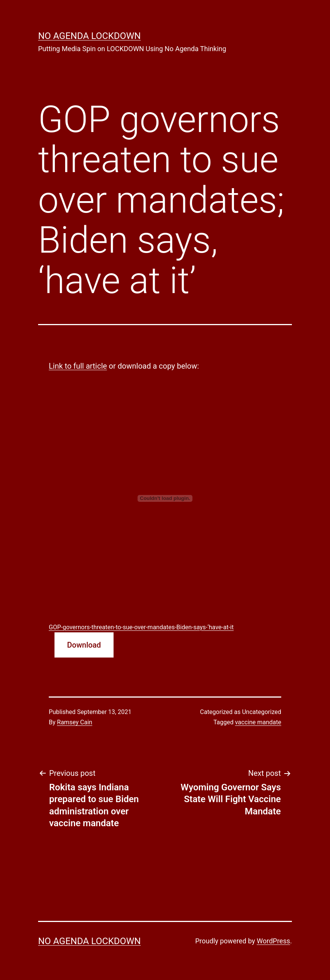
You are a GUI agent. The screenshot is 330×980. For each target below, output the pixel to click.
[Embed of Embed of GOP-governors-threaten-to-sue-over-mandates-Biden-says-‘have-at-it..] (165, 498)
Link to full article (78, 366)
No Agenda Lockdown (89, 36)
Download (84, 645)
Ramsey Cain (75, 722)
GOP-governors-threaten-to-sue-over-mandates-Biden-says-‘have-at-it (141, 627)
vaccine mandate (258, 722)
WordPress (273, 941)
